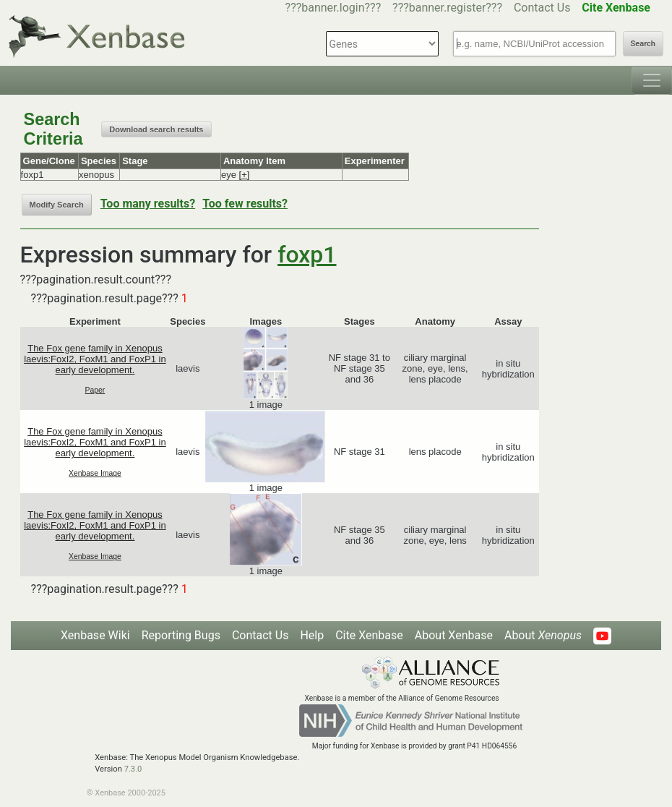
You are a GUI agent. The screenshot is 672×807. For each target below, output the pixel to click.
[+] (245, 175)
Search (643, 44)
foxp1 (307, 255)
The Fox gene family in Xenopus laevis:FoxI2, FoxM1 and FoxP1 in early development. (95, 359)
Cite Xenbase (369, 635)
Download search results (156, 129)
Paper (95, 390)
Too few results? (245, 204)
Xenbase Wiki (95, 635)
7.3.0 (133, 769)
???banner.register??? (447, 8)
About (543, 635)
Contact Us (542, 8)
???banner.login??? (333, 8)
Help (312, 635)
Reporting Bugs (181, 635)
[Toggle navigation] (652, 80)
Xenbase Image (95, 473)
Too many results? (148, 204)
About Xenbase (454, 635)
